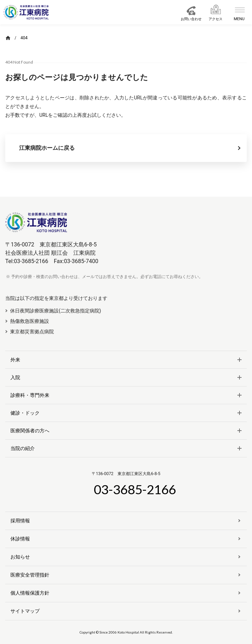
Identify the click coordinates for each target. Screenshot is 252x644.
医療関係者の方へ (30, 431)
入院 (15, 377)
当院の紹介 (23, 448)
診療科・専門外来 (30, 395)
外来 (15, 360)
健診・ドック (25, 413)
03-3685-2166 (135, 489)
